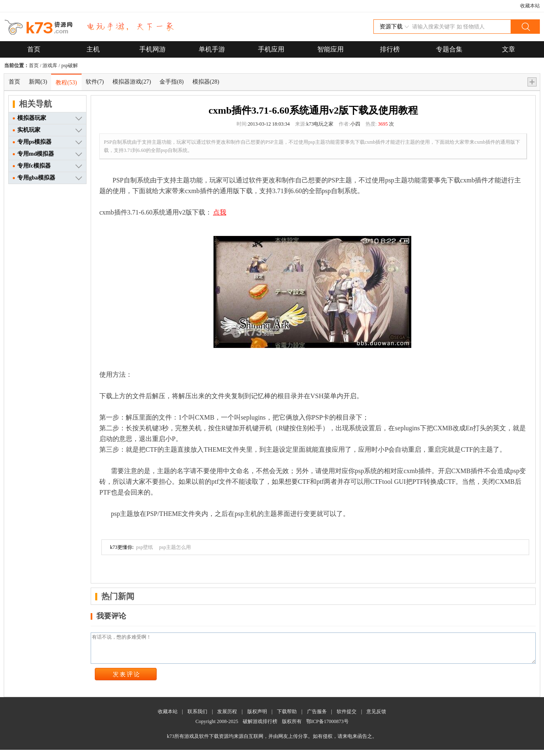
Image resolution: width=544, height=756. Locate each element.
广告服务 (317, 718)
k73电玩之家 (320, 124)
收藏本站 (530, 6)
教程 (66, 83)
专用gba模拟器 (34, 178)
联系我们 (197, 718)
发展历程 (227, 718)
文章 (509, 49)
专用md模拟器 (33, 154)
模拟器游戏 (132, 82)
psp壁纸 (144, 547)
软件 (95, 82)
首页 (34, 49)
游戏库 (50, 65)
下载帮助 (287, 718)
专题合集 (449, 49)
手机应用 (271, 49)
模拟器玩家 (29, 118)
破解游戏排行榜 (261, 728)
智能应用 (331, 49)
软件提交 (347, 718)
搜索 (525, 27)
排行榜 (390, 49)
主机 (93, 49)
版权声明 (257, 718)
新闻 (38, 82)
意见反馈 (376, 718)
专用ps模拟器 (32, 142)
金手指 (171, 82)
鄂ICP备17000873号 (327, 728)
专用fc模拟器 (32, 166)
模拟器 (206, 82)
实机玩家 (27, 130)
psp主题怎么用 (175, 547)
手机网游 (152, 49)
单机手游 (212, 49)
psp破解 (70, 65)
